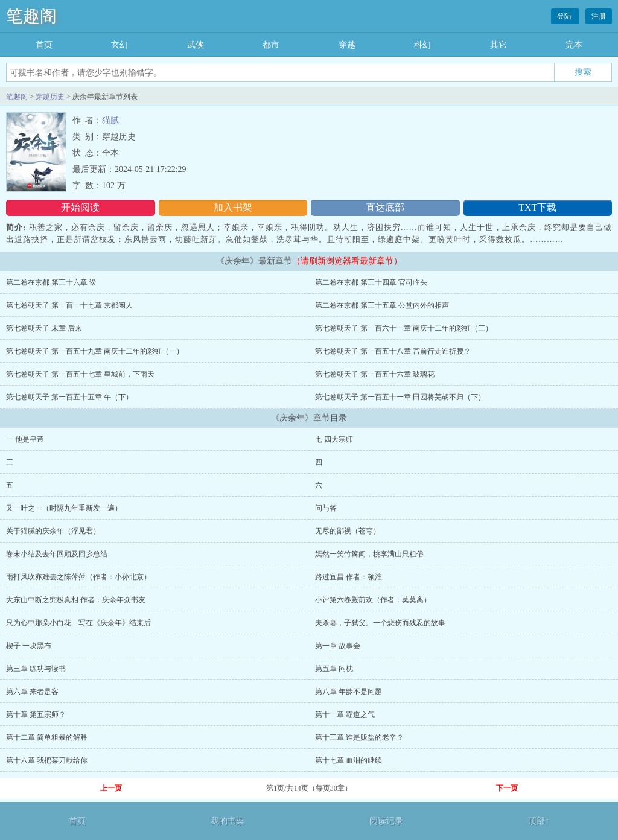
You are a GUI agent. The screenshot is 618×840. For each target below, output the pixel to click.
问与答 (326, 508)
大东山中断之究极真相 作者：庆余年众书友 (76, 600)
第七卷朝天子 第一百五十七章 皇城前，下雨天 (80, 374)
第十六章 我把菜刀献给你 (47, 760)
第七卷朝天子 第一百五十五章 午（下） (69, 397)
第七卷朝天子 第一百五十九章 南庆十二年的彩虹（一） (95, 351)
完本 (574, 45)
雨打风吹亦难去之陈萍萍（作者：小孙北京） (78, 577)
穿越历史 (50, 97)
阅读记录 (386, 821)
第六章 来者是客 (32, 692)
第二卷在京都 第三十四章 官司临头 (371, 282)
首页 (44, 45)
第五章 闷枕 (334, 669)
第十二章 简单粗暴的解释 (47, 737)
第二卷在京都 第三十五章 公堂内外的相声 (382, 305)
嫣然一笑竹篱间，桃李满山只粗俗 (369, 554)
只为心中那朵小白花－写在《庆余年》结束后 (78, 623)
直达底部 (385, 207)
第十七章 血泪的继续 (349, 760)
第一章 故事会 (338, 646)
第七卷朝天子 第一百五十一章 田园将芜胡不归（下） (400, 397)
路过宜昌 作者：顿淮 (349, 577)
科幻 (422, 45)
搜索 (583, 72)
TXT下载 (537, 207)
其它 (499, 45)
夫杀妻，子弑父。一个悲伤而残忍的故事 (380, 623)
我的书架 (228, 821)
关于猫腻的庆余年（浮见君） (53, 531)
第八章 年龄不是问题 (349, 692)
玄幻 (119, 45)
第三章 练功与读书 (36, 669)
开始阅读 (80, 207)
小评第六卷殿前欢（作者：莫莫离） (373, 600)
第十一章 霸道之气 (345, 714)
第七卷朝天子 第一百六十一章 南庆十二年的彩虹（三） (404, 328)
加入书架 (233, 207)
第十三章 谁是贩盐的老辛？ (359, 737)
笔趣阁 (31, 16)
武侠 (196, 45)
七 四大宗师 (334, 439)
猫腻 (110, 120)
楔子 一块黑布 (29, 646)
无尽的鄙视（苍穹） (348, 531)
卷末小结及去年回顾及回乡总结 (57, 554)
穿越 (347, 45)
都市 (271, 45)
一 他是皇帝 (25, 439)
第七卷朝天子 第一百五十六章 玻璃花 (375, 374)
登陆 (565, 16)
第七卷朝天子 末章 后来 (44, 328)
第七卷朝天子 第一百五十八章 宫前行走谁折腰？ (393, 351)
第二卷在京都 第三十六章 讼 (51, 282)
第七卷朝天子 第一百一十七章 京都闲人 (69, 305)
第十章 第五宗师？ (36, 714)
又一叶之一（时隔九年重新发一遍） (64, 508)
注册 (599, 16)
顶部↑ (539, 821)
